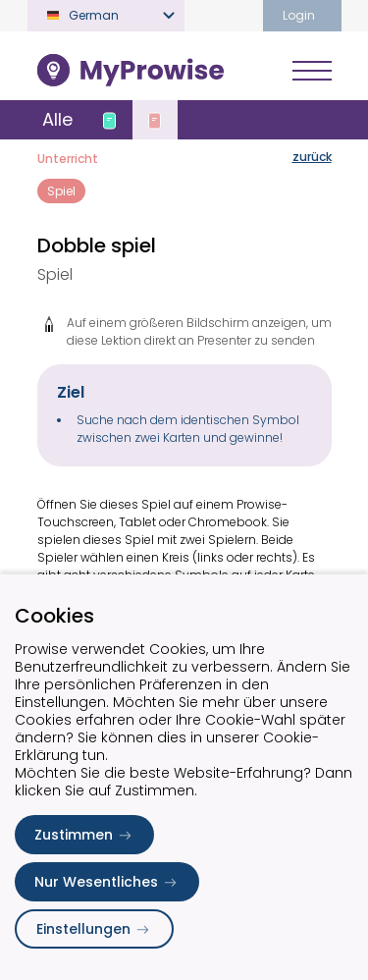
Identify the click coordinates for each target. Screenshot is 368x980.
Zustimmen (84, 835)
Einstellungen (94, 929)
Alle (57, 119)
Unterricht (68, 159)
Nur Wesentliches (107, 882)
